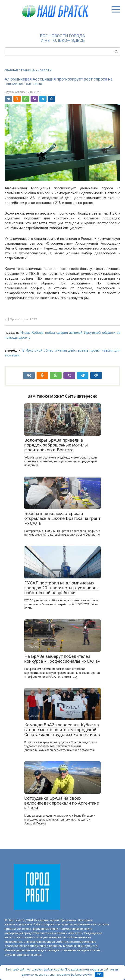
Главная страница (20, 70)
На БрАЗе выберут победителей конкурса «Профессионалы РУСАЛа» (62, 659)
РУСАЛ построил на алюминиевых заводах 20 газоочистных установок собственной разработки (62, 588)
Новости (45, 70)
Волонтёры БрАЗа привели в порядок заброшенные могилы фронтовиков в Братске (56, 445)
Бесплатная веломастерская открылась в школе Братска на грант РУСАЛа (62, 518)
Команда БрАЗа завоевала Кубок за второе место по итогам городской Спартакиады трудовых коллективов (62, 730)
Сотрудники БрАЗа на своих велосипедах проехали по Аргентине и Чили (62, 803)
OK (99, 974)
